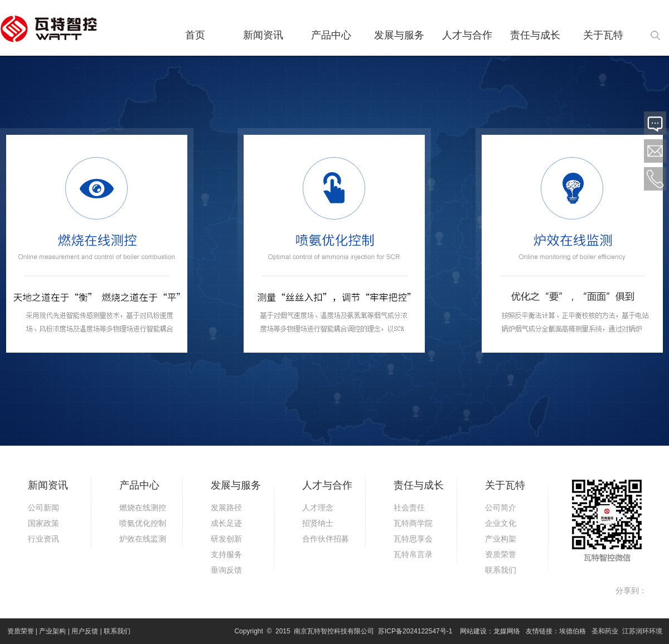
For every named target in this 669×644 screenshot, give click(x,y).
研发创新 (226, 539)
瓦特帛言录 (413, 554)
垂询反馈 (226, 570)
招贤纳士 (318, 523)
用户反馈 (85, 631)
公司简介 (501, 508)
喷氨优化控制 (143, 523)
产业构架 (501, 539)
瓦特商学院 (413, 523)
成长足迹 (226, 523)
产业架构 (52, 631)
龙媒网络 (507, 631)
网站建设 (473, 631)
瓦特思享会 (413, 539)
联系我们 (501, 570)
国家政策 (43, 523)
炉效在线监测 (143, 539)
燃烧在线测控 (143, 508)
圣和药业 (605, 631)
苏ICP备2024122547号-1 (415, 631)
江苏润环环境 (642, 631)
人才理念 (318, 508)
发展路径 (226, 508)
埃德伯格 (573, 631)
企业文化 (501, 523)
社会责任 (409, 508)
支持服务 (226, 554)
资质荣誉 (501, 554)
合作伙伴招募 (326, 539)
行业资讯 (43, 539)
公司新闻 (43, 508)
